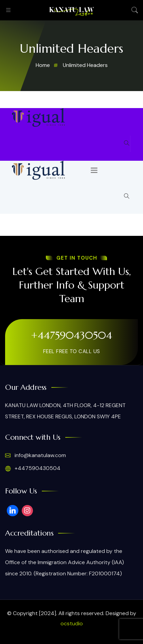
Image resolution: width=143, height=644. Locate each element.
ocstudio (72, 623)
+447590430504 (71, 335)
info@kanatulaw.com (35, 455)
